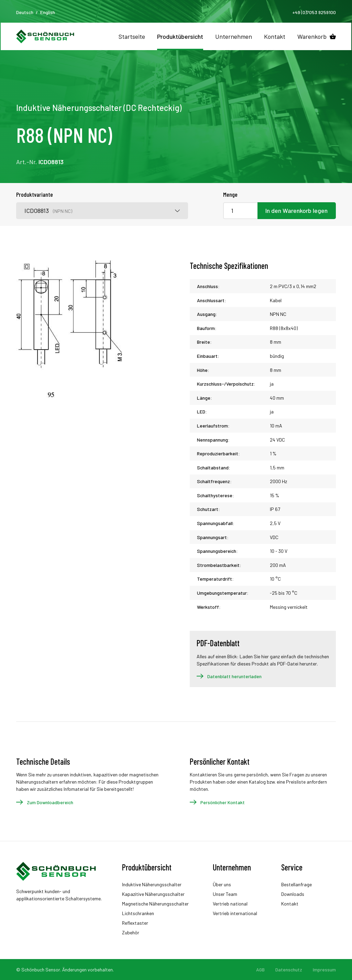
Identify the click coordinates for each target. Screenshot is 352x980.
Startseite (132, 36)
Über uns (222, 884)
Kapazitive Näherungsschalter (153, 894)
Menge (230, 194)
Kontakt (275, 36)
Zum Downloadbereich (50, 802)
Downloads (293, 894)
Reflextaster (135, 923)
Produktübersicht (180, 36)
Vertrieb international (235, 913)
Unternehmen (234, 36)
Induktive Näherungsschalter (152, 884)
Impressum (324, 970)
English (48, 12)
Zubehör (131, 932)
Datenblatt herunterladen (234, 676)
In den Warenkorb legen (296, 210)
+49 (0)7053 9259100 (314, 12)
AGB (260, 970)
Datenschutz (289, 970)
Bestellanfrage (296, 884)
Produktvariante (35, 194)
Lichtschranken (138, 913)
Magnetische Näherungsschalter (155, 904)
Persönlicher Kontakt (223, 802)
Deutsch (25, 12)
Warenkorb (312, 36)
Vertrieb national (230, 904)
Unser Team (225, 894)
